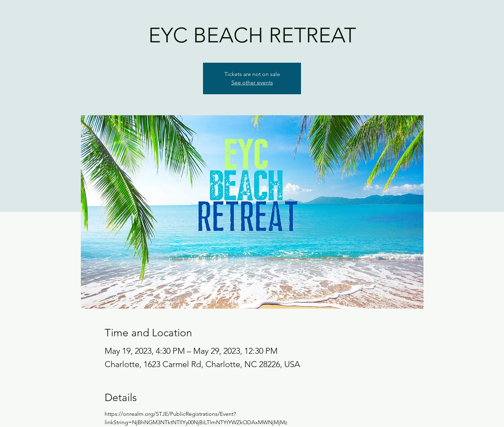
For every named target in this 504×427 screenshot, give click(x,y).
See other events (252, 82)
